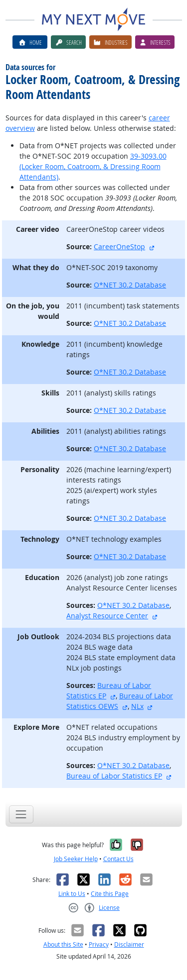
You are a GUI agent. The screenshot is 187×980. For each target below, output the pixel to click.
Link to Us (72, 894)
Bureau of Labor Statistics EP (114, 776)
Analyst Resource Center (107, 616)
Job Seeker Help (76, 859)
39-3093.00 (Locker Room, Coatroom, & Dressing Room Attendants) (93, 166)
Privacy (99, 944)
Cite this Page (110, 894)
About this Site (63, 944)
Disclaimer (129, 944)
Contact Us (118, 859)
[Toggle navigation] (21, 814)
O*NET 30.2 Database (130, 285)
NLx (137, 706)
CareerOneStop (119, 246)
